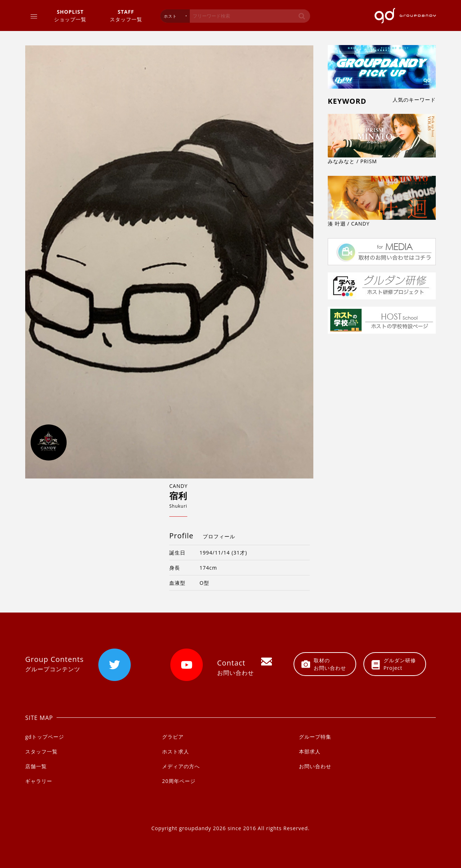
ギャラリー (39, 781)
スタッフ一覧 (126, 15)
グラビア (173, 737)
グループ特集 (315, 737)
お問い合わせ (315, 766)
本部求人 (310, 751)
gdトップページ (45, 737)
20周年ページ (179, 781)
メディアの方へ (181, 766)
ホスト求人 (176, 751)
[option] (169, 262)
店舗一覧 (36, 766)
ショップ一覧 (70, 15)
